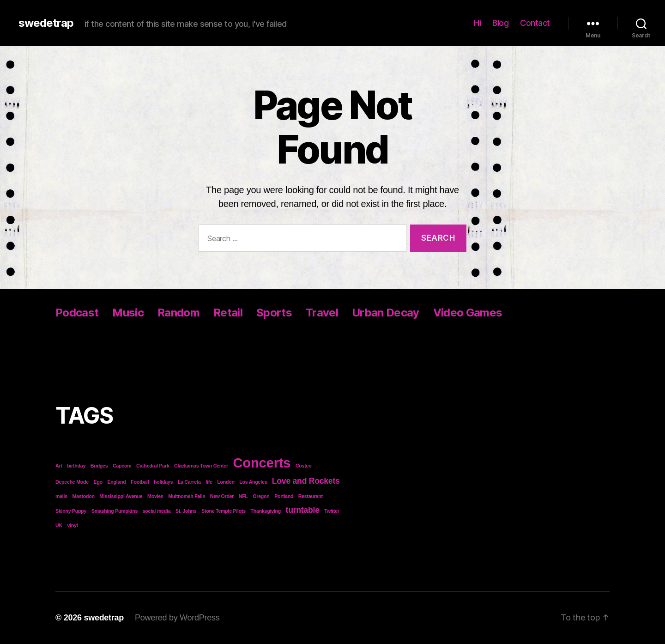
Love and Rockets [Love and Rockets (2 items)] (306, 481)
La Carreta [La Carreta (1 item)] (189, 482)
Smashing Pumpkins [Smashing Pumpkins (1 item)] (115, 511)
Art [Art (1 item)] (59, 466)
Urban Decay (386, 313)
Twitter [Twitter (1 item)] (332, 511)
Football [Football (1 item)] (140, 482)
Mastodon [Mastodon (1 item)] (83, 496)
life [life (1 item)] (209, 482)
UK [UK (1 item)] (59, 525)
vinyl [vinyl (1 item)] (72, 525)
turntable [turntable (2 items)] (303, 510)
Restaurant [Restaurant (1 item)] (311, 496)
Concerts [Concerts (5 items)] (262, 463)
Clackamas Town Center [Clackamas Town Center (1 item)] (201, 466)
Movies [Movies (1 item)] (155, 496)
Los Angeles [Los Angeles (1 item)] (253, 482)
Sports (274, 313)
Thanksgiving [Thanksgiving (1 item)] (266, 511)
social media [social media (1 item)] (157, 511)
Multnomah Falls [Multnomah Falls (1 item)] (187, 496)
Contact (535, 23)
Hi (477, 23)
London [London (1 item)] (226, 482)
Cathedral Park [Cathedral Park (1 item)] (153, 466)
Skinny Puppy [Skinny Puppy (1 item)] (71, 511)
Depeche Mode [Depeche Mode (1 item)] (72, 482)
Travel (322, 313)
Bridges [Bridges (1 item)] (99, 466)
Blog (500, 23)
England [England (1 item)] (116, 482)
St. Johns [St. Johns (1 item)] (186, 511)
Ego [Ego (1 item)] (98, 482)
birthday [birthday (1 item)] (76, 466)
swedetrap (46, 23)
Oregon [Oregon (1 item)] (261, 496)
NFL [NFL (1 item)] (243, 496)
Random (178, 313)
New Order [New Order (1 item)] (222, 496)
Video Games (468, 313)
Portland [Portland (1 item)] (284, 496)
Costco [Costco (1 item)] (304, 466)
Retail (228, 313)
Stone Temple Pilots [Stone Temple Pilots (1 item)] (224, 511)
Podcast (77, 313)
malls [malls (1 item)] (61, 496)
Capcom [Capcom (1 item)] (122, 466)
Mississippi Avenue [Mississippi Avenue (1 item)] (121, 496)
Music (128, 313)
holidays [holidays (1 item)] (163, 482)
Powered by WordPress (177, 618)
